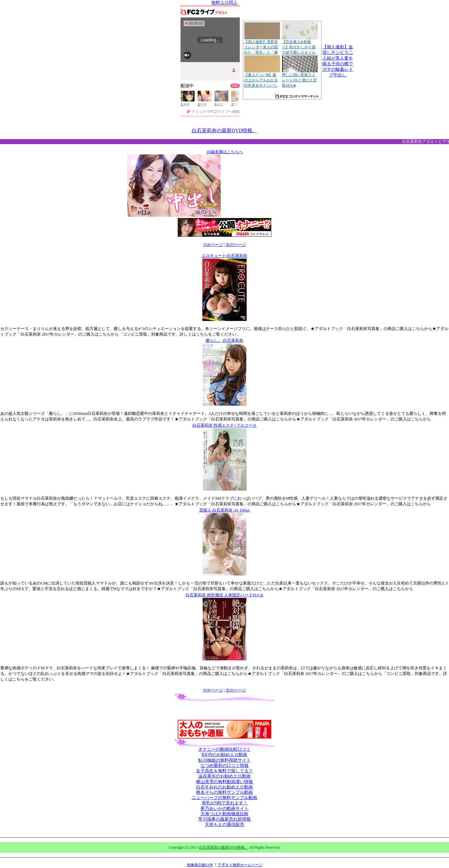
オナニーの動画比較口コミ (224, 749)
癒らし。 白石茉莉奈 (224, 340)
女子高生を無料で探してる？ (224, 771)
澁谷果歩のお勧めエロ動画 (224, 776)
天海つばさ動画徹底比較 (224, 814)
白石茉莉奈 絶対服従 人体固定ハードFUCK (224, 595)
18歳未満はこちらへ (225, 152)
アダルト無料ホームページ (240, 865)
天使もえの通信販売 (224, 824)
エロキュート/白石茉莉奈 (225, 256)
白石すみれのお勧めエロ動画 (224, 787)
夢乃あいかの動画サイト (224, 809)
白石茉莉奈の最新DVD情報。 (225, 131)
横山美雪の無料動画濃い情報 (224, 782)
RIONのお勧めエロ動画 (224, 755)
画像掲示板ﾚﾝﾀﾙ (200, 865)
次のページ (236, 245)
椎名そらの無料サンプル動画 (224, 792)
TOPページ (213, 245)
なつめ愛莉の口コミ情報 (224, 766)
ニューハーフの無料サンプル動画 (224, 798)
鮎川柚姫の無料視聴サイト (224, 760)
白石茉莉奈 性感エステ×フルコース (224, 425)
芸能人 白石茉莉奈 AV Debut (224, 510)
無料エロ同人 (224, 3)
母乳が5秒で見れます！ (225, 803)
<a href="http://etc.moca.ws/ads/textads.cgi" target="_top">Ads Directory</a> (272, 207)
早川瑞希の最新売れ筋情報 (224, 819)
